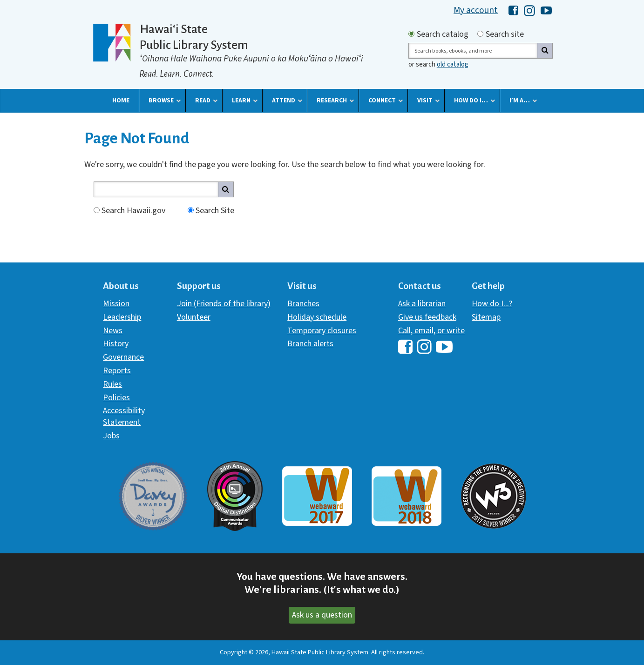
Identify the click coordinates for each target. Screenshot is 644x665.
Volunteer (194, 317)
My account (476, 10)
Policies (116, 398)
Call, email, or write (431, 331)
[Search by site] (480, 34)
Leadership (122, 317)
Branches (303, 304)
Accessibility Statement (124, 416)
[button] (121, 101)
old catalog (453, 64)
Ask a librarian (422, 304)
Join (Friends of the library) (224, 304)
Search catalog (443, 34)
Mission (116, 304)
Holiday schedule (317, 317)
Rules (112, 384)
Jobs (111, 436)
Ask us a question (322, 615)
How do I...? (492, 304)
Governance (123, 357)
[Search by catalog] (411, 34)
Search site (505, 34)
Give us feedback (427, 317)
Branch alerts (310, 344)
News (113, 331)
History (116, 344)
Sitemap (486, 317)
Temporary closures (322, 331)
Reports (117, 371)
